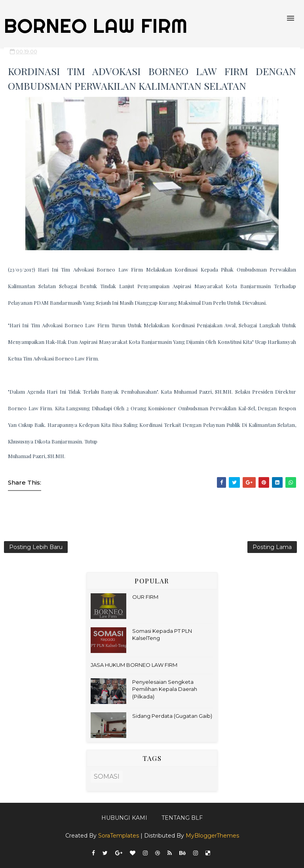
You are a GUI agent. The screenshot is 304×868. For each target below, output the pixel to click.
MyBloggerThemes (212, 836)
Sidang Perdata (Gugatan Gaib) (172, 716)
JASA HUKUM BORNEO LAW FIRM (134, 665)
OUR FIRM (145, 597)
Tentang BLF (182, 818)
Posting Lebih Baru (36, 547)
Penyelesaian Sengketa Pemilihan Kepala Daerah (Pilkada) (165, 689)
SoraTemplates (119, 836)
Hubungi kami (124, 818)
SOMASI (107, 776)
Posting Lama (272, 547)
